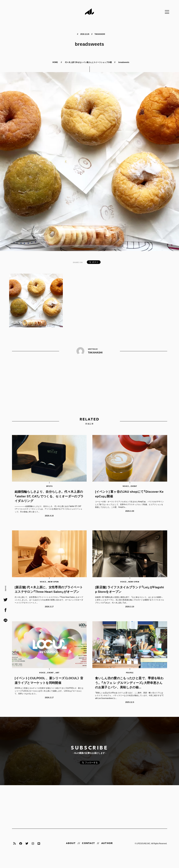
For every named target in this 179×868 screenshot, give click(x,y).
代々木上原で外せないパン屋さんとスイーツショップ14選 (88, 62)
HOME (55, 62)
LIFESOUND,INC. (144, 853)
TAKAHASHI (100, 34)
